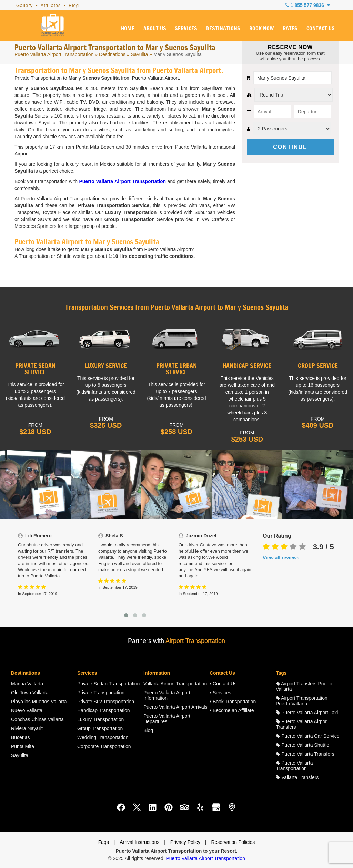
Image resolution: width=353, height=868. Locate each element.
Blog (74, 5)
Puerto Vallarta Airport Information (167, 695)
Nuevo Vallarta (27, 710)
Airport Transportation (195, 641)
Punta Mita (23, 746)
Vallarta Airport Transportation (175, 684)
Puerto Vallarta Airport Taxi (307, 713)
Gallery (24, 5)
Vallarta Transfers (297, 777)
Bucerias (20, 737)
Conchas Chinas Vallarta (37, 719)
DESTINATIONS (223, 29)
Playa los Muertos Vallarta (39, 702)
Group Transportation (100, 728)
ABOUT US (155, 29)
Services (220, 693)
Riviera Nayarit (27, 728)
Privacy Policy (185, 842)
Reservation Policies (233, 842)
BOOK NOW (261, 29)
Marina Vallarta (27, 684)
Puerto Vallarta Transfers (305, 754)
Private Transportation (101, 693)
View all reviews (281, 558)
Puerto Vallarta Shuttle (302, 745)
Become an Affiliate (232, 710)
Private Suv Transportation (106, 702)
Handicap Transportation (104, 710)
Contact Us (223, 684)
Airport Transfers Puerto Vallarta (304, 686)
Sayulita (140, 54)
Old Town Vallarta (30, 693)
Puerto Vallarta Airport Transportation (54, 54)
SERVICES (186, 29)
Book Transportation (233, 702)
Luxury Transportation (100, 719)
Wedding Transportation (103, 737)
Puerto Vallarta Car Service (307, 736)
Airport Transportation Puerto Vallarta (302, 701)
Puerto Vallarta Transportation (294, 766)
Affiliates (51, 5)
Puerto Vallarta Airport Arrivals (175, 707)
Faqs (104, 842)
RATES (290, 29)
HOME (128, 29)
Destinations (112, 54)
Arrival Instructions (139, 842)
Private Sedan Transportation (108, 684)
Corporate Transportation (104, 746)
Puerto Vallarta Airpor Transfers (301, 724)
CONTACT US (321, 29)
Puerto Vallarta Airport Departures (167, 719)
